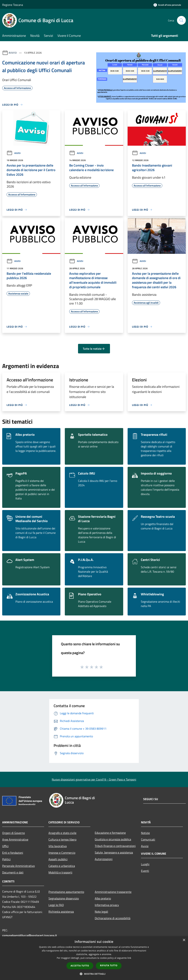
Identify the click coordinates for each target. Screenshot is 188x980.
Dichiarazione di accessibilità (113, 918)
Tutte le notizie (94, 349)
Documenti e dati (13, 872)
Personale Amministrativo (18, 866)
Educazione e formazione (110, 833)
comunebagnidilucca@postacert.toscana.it (30, 935)
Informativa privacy (107, 905)
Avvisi (13, 53)
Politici (6, 859)
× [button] (184, 940)
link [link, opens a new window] (129, 958)
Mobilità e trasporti (60, 872)
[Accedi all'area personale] (167, 5)
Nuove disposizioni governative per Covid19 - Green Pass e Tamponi (94, 779)
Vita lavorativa (58, 846)
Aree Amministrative (15, 839)
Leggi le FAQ (56, 905)
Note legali (101, 912)
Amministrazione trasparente (113, 892)
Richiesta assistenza (61, 912)
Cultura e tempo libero (62, 839)
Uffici (5, 846)
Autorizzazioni (104, 859)
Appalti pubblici (58, 859)
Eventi (145, 871)
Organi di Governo (13, 833)
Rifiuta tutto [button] (109, 965)
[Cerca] (181, 20)
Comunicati (148, 839)
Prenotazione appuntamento (66, 892)
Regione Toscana (13, 5)
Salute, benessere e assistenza (114, 852)
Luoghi (145, 864)
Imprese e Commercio (62, 853)
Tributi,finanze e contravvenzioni (115, 846)
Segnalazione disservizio (64, 898)
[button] (94, 974)
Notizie (145, 833)
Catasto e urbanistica (62, 866)
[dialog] (94, 958)
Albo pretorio (103, 898)
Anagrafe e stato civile (62, 833)
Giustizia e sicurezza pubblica (113, 839)
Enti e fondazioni (13, 853)
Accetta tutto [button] (80, 966)
